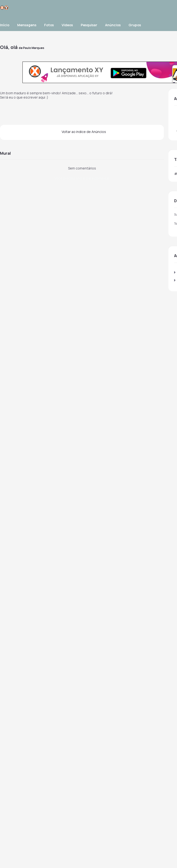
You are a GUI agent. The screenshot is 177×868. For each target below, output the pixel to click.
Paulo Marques (34, 48)
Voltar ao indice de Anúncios (84, 132)
